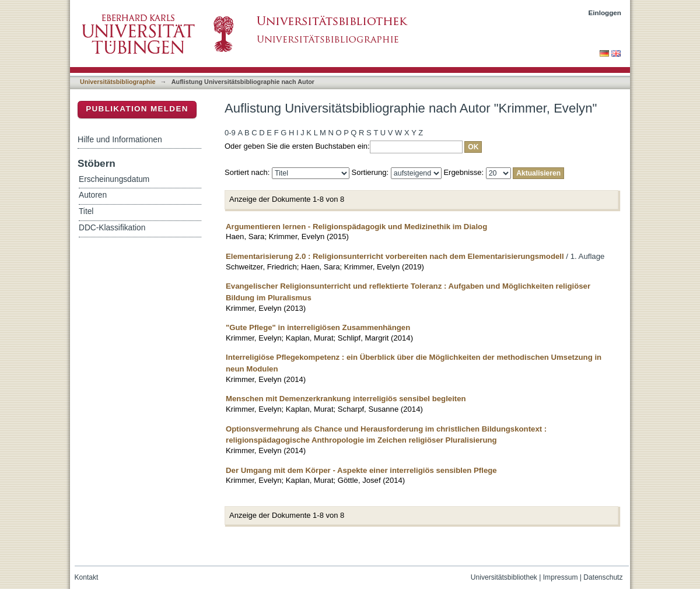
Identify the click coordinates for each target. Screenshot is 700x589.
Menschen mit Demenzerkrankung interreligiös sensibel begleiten (346, 399)
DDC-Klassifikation (112, 228)
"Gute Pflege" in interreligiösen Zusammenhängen (318, 327)
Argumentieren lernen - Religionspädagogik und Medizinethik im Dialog (356, 227)
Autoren (93, 195)
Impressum (561, 577)
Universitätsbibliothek (504, 577)
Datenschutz (603, 577)
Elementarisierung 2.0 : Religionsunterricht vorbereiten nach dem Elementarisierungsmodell (395, 256)
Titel (86, 211)
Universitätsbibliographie (118, 82)
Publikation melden (137, 109)
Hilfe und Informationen (120, 139)
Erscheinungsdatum (114, 179)
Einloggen (605, 13)
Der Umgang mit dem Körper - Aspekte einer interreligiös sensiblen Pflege (361, 470)
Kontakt (87, 577)
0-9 (230, 133)
